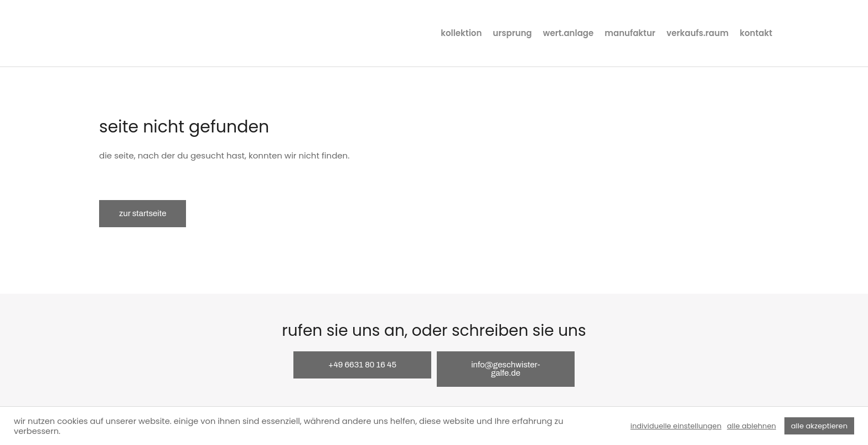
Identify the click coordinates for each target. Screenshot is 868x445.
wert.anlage (569, 33)
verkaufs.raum (697, 33)
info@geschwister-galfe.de (506, 369)
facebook (809, 33)
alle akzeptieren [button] (819, 426)
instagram (788, 33)
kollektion (461, 33)
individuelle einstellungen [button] (676, 426)
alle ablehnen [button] (751, 426)
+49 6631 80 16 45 (362, 365)
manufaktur (630, 33)
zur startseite (143, 213)
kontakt (756, 33)
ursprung (512, 33)
